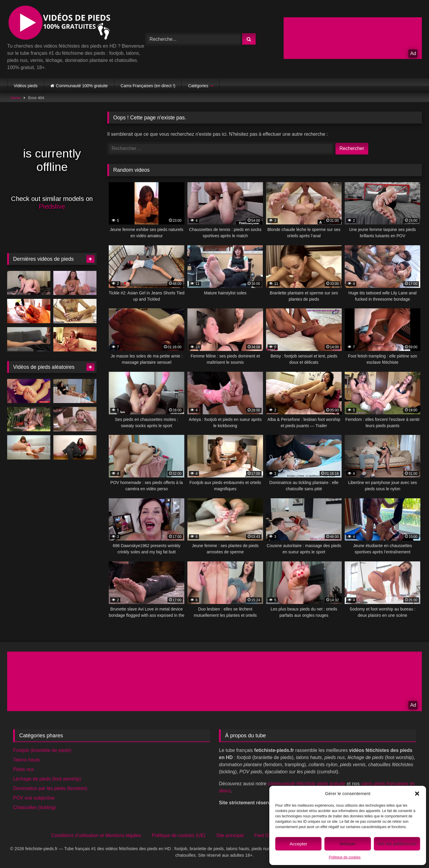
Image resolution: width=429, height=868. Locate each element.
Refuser (348, 844)
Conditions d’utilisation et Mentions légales (96, 835)
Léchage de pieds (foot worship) (47, 779)
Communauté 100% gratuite (82, 86)
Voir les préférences (397, 844)
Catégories (198, 86)
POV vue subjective (34, 798)
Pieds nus (24, 769)
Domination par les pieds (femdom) (50, 788)
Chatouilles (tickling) (34, 807)
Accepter (298, 844)
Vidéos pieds (26, 86)
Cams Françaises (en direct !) (148, 86)
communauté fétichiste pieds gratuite (307, 784)
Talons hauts (27, 760)
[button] (417, 794)
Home (16, 98)
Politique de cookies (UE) (179, 835)
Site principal (230, 835)
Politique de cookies (345, 857)
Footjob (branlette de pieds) (42, 750)
